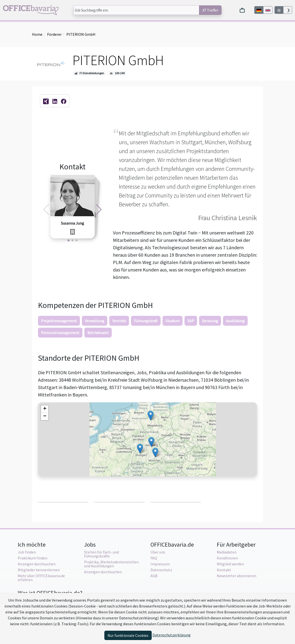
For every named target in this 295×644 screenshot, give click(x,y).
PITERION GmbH (81, 34)
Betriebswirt (98, 333)
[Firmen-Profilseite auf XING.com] (46, 101)
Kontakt (224, 570)
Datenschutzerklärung (172, 635)
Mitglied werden (230, 564)
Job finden (27, 552)
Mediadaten (227, 552)
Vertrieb (119, 321)
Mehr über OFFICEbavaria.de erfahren (41, 578)
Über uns (158, 552)
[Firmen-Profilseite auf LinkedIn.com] (55, 101)
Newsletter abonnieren (237, 576)
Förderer (54, 34)
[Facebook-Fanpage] (64, 101)
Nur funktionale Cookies (128, 635)
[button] (151, 416)
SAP (191, 321)
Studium (173, 321)
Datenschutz (161, 570)
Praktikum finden (33, 558)
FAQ (154, 558)
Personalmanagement (60, 333)
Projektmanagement (59, 321)
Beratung (210, 321)
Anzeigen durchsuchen (37, 564)
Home (37, 34)
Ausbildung (235, 321)
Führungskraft (146, 321)
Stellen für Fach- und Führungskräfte (101, 554)
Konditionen (227, 558)
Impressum (160, 564)
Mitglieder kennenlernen (39, 570)
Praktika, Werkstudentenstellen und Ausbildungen (111, 564)
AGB (154, 576)
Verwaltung (95, 321)
